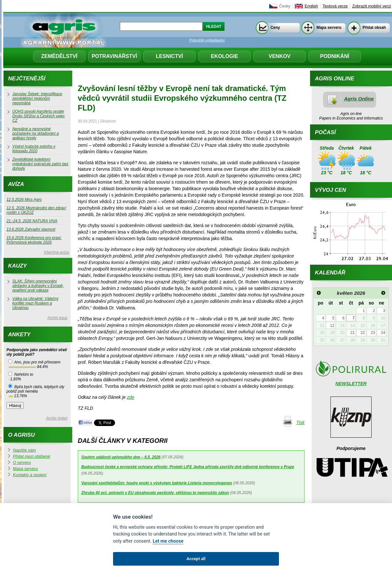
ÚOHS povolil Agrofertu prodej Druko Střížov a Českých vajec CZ (39, 116)
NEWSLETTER (351, 384)
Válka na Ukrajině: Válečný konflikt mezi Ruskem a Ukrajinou (35, 303)
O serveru (22, 463)
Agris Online (359, 99)
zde (131, 397)
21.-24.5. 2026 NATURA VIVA (32, 221)
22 (363, 333)
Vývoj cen (330, 190)
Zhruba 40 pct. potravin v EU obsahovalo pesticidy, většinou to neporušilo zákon (155, 493)
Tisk (300, 422)
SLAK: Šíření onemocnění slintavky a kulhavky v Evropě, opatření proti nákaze (38, 286)
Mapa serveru (329, 28)
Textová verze (335, 6)
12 (332, 326)
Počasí (325, 132)
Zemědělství (59, 56)
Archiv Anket (57, 418)
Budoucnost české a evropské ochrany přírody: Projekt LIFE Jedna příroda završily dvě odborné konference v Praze (188, 467)
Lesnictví (169, 56)
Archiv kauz (58, 318)
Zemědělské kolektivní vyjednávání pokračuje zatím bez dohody (40, 164)
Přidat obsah (374, 28)
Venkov (280, 56)
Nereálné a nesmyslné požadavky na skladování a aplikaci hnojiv (35, 133)
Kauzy (17, 266)
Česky (285, 6)
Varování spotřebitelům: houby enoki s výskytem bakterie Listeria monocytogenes (157, 483)
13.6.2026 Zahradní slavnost (31, 229)
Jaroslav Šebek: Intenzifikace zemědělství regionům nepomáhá (37, 98)
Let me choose (168, 541)
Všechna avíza (56, 252)
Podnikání (335, 56)
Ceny (275, 28)
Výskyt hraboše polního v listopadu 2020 (34, 149)
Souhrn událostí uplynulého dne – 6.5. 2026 (121, 457)
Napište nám (24, 450)
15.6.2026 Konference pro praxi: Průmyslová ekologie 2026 (34, 240)
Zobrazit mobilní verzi (372, 6)
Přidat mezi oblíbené (32, 456)
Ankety (19, 334)
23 (373, 333)
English (311, 6)
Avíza (16, 184)
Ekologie (225, 56)
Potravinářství (114, 56)
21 (352, 333)
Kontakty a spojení (30, 475)
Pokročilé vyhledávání (207, 40)
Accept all (196, 559)
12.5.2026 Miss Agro (24, 200)
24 (383, 333)
